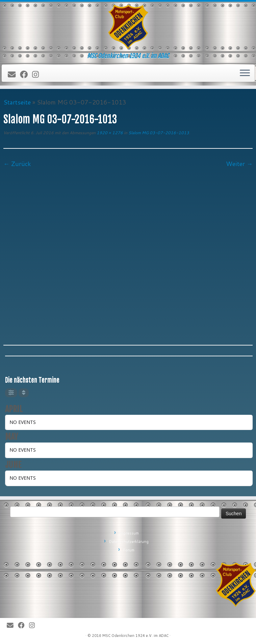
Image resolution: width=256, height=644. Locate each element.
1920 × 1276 (109, 133)
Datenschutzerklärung (129, 542)
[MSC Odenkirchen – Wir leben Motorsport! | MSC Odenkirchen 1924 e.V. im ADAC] (128, 27)
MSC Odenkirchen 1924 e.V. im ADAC (135, 636)
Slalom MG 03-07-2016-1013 (158, 133)
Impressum (129, 533)
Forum (129, 550)
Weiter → (239, 164)
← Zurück (17, 164)
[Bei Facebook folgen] (26, 75)
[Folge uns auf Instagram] (38, 75)
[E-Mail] (14, 75)
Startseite (17, 102)
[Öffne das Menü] (245, 73)
